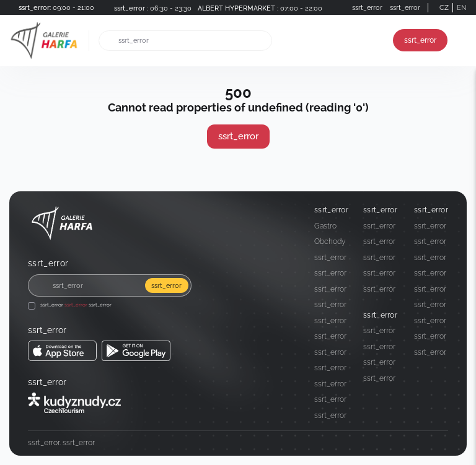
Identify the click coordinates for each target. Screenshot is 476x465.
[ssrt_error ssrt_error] (62, 351)
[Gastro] (331, 226)
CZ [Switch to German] (444, 7)
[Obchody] (331, 241)
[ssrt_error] (150, 8)
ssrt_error (420, 40)
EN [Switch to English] (461, 7)
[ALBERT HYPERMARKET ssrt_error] (258, 8)
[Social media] (417, 443)
